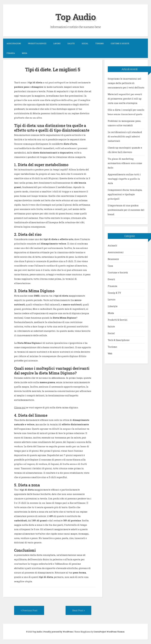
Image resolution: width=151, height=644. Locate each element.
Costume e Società (120, 43)
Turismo (99, 43)
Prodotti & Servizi (37, 43)
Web (110, 353)
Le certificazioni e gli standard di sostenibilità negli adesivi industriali (125, 136)
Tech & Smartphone (119, 340)
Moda (25, 53)
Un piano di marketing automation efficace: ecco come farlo (125, 163)
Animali (112, 245)
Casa (110, 266)
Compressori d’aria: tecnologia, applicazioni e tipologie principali (125, 194)
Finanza (11, 53)
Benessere (113, 259)
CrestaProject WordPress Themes (109, 632)
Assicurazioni (14, 43)
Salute (71, 43)
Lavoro (57, 43)
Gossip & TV (114, 293)
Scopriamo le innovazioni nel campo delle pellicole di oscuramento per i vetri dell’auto (126, 83)
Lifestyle (113, 306)
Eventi (111, 279)
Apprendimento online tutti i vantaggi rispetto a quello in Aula (124, 179)
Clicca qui (20, 407)
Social (85, 43)
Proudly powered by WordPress (58, 632)
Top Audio (76, 17)
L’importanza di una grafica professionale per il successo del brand (126, 210)
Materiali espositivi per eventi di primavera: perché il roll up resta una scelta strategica (125, 99)
